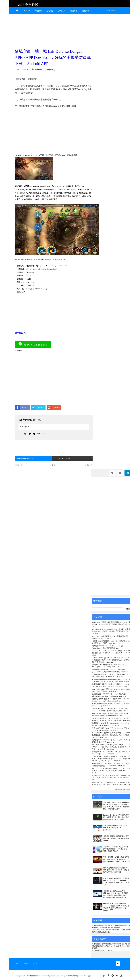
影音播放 (50, 11)
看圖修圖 (74, 11)
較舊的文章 (89, 465)
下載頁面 (31, 285)
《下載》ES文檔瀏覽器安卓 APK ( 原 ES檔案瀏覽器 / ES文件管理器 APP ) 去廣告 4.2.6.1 (115, 849)
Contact (35, 963)
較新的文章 (19, 465)
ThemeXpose (55, 976)
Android (27, 11)
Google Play (51, 69)
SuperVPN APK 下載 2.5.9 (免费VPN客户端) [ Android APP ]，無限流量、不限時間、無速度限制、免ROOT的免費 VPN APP (111, 735)
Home (17, 963)
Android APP (39, 69)
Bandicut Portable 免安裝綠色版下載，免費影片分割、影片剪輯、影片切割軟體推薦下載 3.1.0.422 (116, 817)
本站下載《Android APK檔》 (38, 289)
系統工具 (62, 11)
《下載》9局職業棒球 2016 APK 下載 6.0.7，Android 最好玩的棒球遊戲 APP (116, 838)
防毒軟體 (38, 11)
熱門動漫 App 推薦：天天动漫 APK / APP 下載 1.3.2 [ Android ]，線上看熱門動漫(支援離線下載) (116, 870)
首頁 (54, 465)
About (26, 963)
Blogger (88, 976)
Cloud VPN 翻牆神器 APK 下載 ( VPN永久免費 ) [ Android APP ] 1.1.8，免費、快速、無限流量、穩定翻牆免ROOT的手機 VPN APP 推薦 (112, 747)
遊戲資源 (86, 11)
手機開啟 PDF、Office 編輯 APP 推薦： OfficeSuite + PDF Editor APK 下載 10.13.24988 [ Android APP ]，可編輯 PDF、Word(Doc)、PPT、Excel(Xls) (112, 759)
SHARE (21, 407)
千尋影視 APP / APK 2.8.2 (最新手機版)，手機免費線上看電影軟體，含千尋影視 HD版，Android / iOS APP (116, 859)
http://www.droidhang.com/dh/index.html (42, 269)
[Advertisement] (53, 31)
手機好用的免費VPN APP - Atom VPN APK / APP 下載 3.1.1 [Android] (115, 828)
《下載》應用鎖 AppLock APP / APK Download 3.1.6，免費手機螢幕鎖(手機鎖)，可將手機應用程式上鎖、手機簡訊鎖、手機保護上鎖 (112, 660)
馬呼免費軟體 (28, 5)
